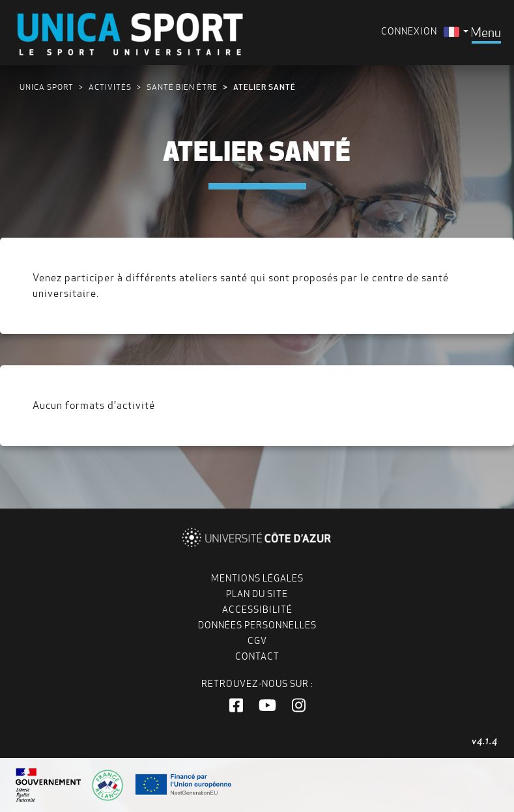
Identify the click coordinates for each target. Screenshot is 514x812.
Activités (110, 87)
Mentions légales (257, 578)
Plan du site (257, 594)
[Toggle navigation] (486, 33)
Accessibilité (257, 609)
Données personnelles (257, 625)
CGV (257, 641)
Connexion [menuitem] (409, 31)
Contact (257, 656)
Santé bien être (182, 87)
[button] (236, 706)
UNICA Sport (47, 87)
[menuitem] (456, 32)
